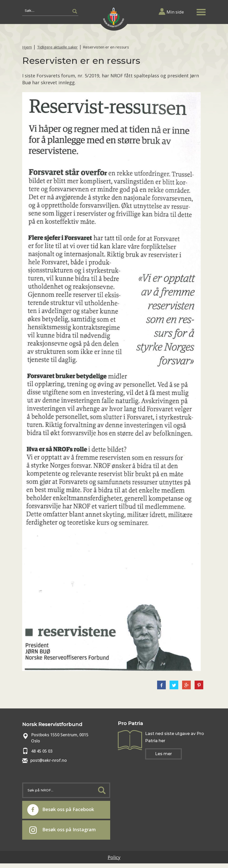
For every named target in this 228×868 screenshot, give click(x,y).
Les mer (163, 754)
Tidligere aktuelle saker (57, 47)
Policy (114, 857)
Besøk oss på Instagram (63, 830)
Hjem (27, 47)
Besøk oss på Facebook (61, 810)
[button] (201, 11)
